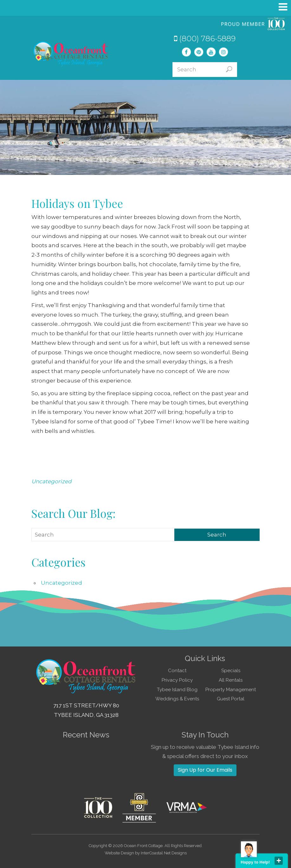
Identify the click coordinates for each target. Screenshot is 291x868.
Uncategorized (52, 481)
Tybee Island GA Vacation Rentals (71, 54)
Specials (231, 671)
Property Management (231, 690)
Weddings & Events (177, 699)
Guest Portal (231, 699)
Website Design (119, 853)
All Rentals (231, 680)
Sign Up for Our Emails (205, 770)
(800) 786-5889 (205, 39)
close (279, 861)
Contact (177, 671)
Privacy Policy (177, 680)
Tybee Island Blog (177, 690)
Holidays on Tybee (77, 203)
